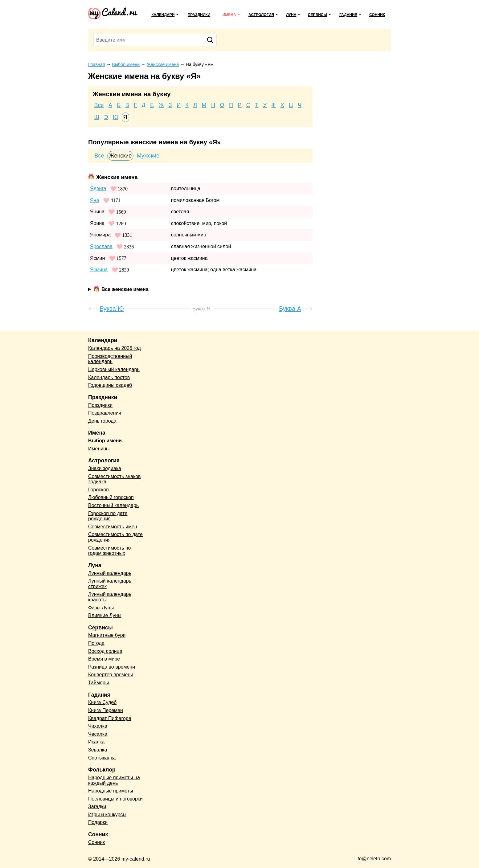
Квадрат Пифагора (110, 718)
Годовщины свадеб (110, 385)
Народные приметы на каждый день (114, 780)
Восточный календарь (113, 505)
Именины (99, 449)
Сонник (377, 15)
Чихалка (98, 726)
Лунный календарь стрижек (110, 584)
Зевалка (98, 750)
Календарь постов (109, 377)
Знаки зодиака (105, 468)
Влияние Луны (105, 615)
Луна (291, 15)
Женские (120, 156)
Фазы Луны (101, 608)
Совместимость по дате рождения (115, 537)
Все (99, 105)
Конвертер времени (111, 675)
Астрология (261, 15)
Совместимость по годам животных (110, 551)
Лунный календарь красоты (110, 597)
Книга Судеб (102, 702)
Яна (94, 200)
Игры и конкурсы (107, 815)
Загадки (97, 807)
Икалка (96, 742)
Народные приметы (111, 791)
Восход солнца (105, 651)
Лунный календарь (110, 573)
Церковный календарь (114, 369)
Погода (96, 643)
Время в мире (104, 659)
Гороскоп (98, 490)
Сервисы (317, 15)
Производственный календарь (110, 359)
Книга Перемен (106, 710)
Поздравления (105, 413)
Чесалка (98, 734)
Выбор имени (105, 441)
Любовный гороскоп (111, 497)
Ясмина (99, 270)
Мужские (148, 156)
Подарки (98, 822)
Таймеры (98, 683)
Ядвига (98, 188)
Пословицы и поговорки (115, 799)
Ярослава (101, 246)
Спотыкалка (102, 758)
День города (102, 421)
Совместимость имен (113, 527)
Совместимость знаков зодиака (115, 479)
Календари (163, 15)
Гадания (348, 15)
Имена (229, 15)
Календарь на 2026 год (115, 348)
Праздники (199, 15)
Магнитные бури (107, 635)
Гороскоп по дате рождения (108, 516)
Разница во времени (112, 667)
